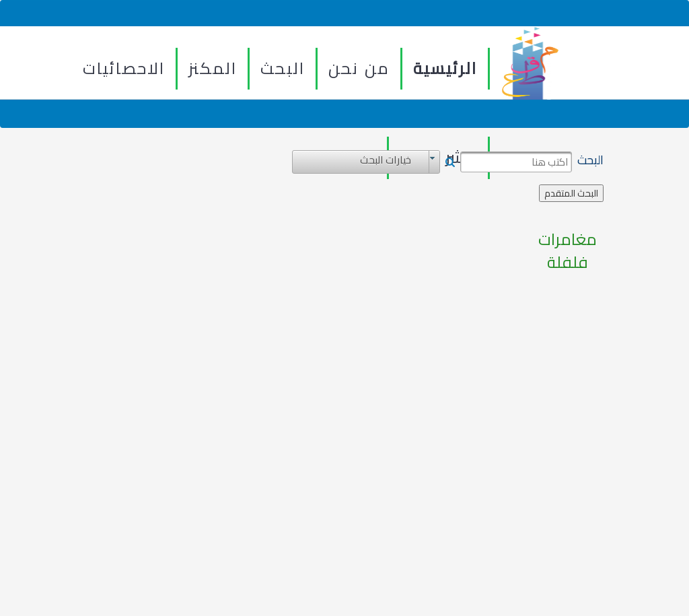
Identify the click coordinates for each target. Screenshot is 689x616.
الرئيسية (445, 68)
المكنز (213, 68)
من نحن (359, 68)
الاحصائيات (124, 68)
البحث (283, 68)
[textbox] (516, 162)
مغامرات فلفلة (568, 251)
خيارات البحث (386, 160)
